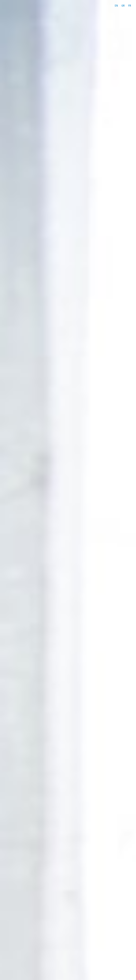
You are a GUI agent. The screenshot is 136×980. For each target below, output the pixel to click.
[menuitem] (116, 6)
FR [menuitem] (130, 6)
